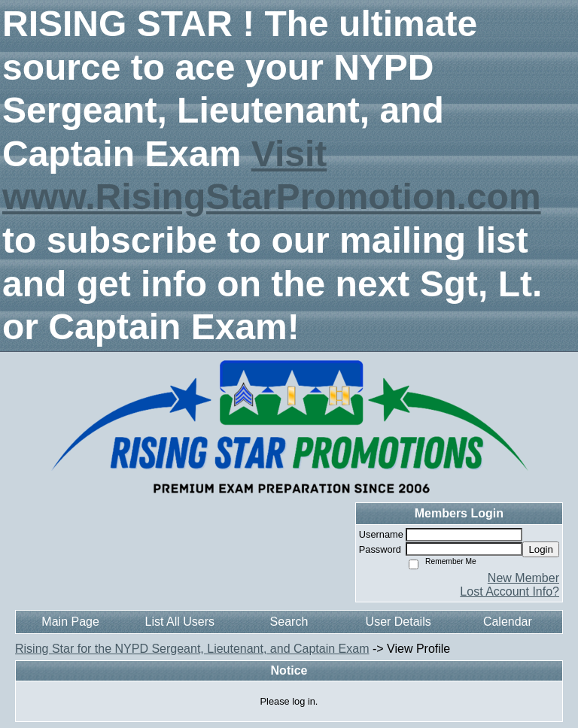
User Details (399, 622)
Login (541, 549)
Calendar (508, 622)
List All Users (180, 622)
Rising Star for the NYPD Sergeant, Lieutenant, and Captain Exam (192, 649)
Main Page (70, 622)
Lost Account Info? (510, 591)
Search (289, 622)
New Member (523, 578)
